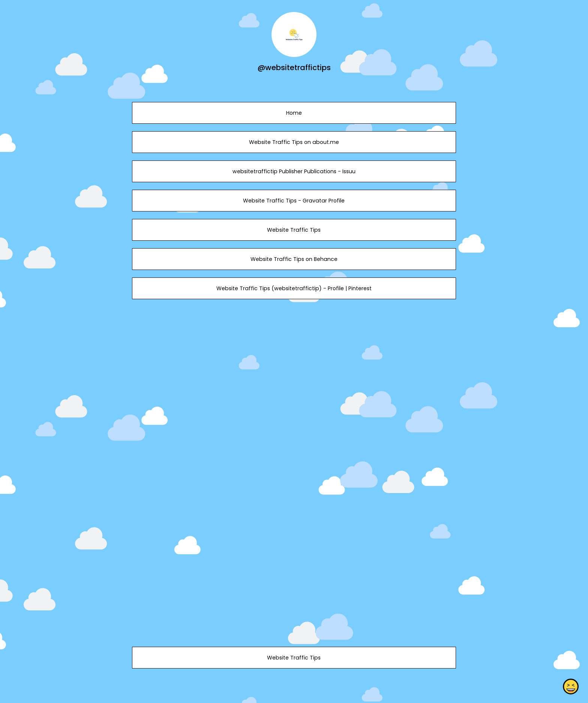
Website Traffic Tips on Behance (294, 259)
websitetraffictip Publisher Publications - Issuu (294, 171)
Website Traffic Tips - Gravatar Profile (294, 201)
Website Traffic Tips (294, 230)
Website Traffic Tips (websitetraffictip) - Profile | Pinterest (294, 288)
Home (294, 113)
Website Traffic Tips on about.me (294, 142)
